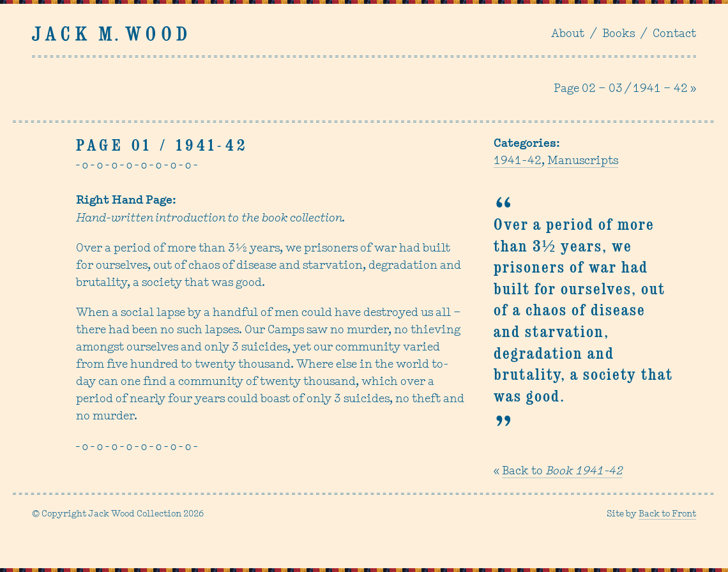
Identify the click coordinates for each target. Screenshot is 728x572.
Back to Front (667, 514)
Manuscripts (583, 161)
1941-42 (518, 161)
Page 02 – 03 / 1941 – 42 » (625, 89)
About (568, 34)
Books (618, 34)
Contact (674, 34)
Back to (562, 471)
